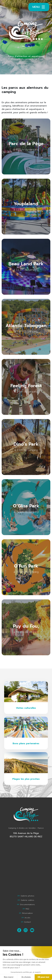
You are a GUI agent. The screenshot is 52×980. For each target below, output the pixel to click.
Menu (39, 7)
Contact (26, 922)
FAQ (26, 909)
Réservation (26, 913)
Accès (26, 918)
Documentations (26, 904)
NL (29, 46)
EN (23, 46)
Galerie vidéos (26, 900)
